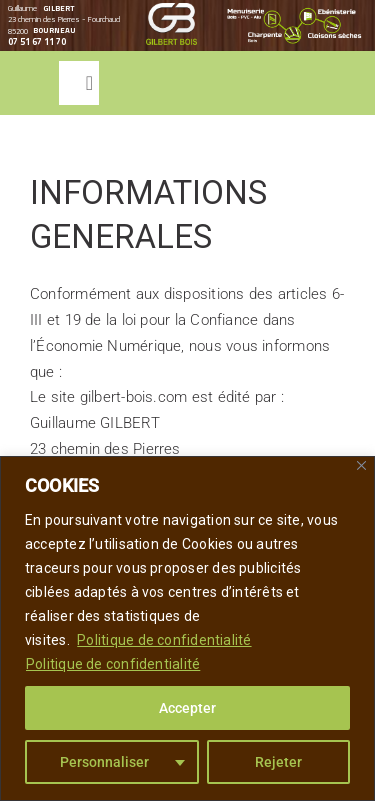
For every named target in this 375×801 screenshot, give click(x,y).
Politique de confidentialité (164, 640)
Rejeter (278, 762)
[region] (187, 628)
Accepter (187, 708)
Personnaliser (104, 762)
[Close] (361, 465)
